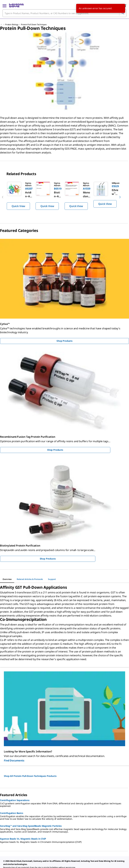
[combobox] (64, 13)
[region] (64, 197)
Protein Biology (12, 24)
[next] (120, 197)
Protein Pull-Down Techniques (34, 24)
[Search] (123, 13)
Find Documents (14, 760)
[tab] (7, 579)
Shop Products (64, 341)
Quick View (18, 206)
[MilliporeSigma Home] (16, 5)
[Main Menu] (5, 5)
